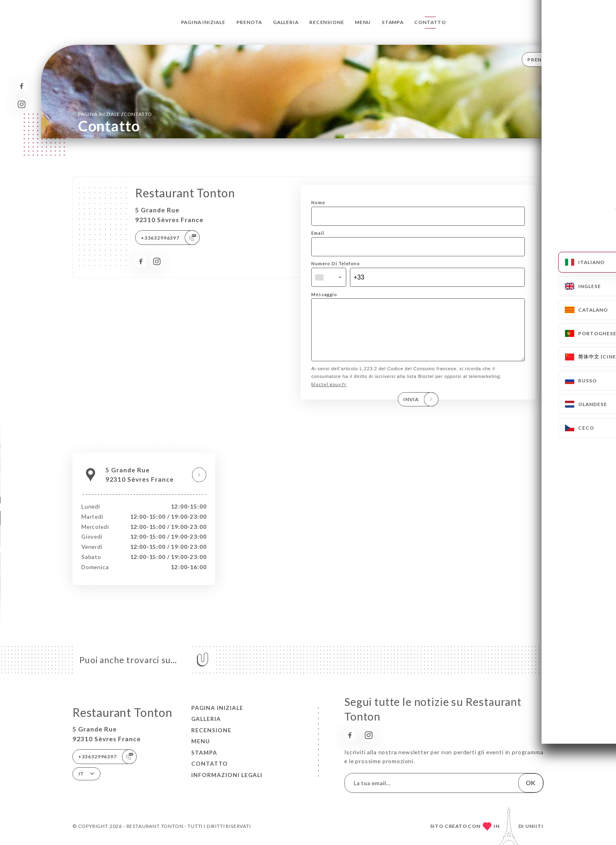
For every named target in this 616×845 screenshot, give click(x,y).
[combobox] (329, 277)
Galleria (286, 22)
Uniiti (534, 826)
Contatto (430, 22)
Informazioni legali (227, 775)
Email (318, 233)
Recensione (327, 22)
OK (531, 783)
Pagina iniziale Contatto (115, 114)
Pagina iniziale (203, 22)
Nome (318, 202)
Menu (363, 22)
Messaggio (324, 294)
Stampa (393, 22)
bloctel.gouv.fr (329, 396)
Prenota (249, 22)
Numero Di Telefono (336, 263)
